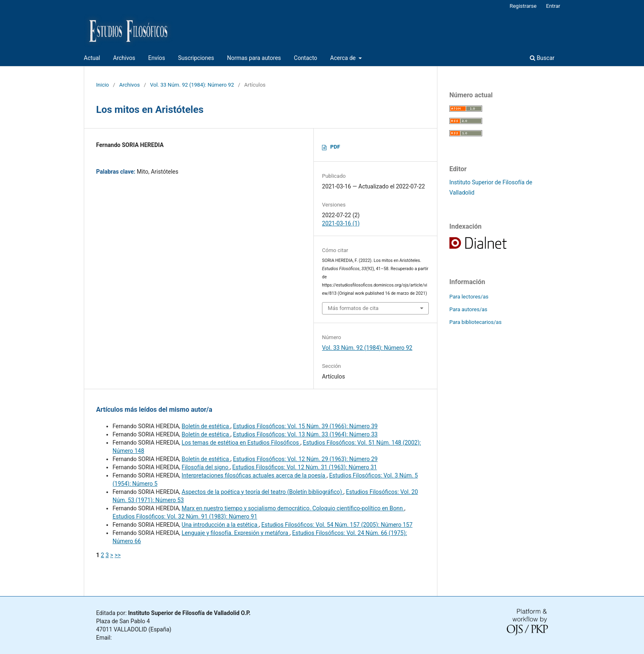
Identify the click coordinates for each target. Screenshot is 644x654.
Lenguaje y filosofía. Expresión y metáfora (236, 533)
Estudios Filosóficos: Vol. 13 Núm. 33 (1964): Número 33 (305, 434)
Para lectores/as (469, 297)
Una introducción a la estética (220, 525)
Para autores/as (468, 309)
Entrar (553, 6)
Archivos (124, 58)
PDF (335, 147)
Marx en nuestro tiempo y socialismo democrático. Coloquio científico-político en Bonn (293, 508)
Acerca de (344, 58)
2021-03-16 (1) (341, 223)
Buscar (542, 58)
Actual (92, 58)
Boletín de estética (206, 426)
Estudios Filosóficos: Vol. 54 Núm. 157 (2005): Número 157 (337, 525)
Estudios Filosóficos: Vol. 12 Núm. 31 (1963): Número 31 (305, 467)
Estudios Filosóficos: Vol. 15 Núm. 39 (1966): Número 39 (305, 426)
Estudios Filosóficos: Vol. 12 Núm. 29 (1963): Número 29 (305, 459)
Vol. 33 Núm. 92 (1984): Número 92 (192, 85)
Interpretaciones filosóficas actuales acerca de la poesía (254, 475)
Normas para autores (254, 58)
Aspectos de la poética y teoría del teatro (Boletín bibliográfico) (262, 492)
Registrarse (523, 6)
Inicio (102, 85)
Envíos (157, 58)
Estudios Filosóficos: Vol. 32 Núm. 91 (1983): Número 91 (185, 516)
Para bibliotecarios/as (475, 322)
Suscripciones (196, 58)
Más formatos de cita (353, 308)
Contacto (306, 58)
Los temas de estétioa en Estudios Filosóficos (241, 443)
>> (118, 555)
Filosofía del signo (206, 467)
